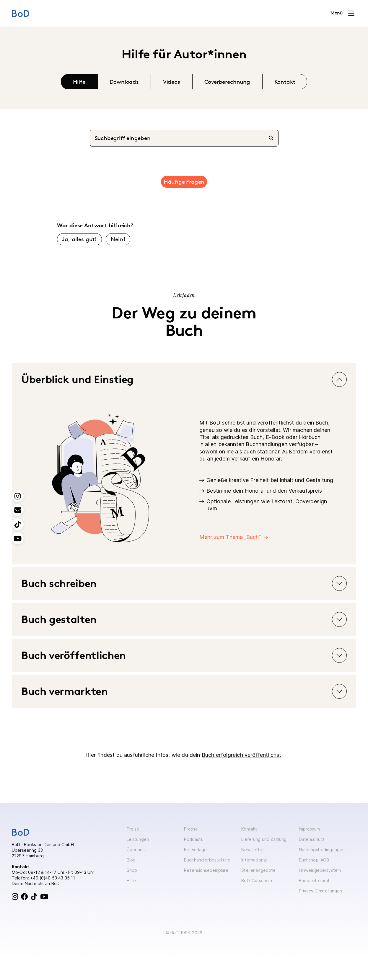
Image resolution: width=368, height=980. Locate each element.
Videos (172, 82)
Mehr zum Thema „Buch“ (230, 537)
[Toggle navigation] (342, 13)
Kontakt (285, 82)
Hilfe (79, 82)
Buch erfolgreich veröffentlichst (242, 755)
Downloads (124, 82)
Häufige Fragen (184, 182)
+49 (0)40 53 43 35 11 (53, 878)
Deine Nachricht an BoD (36, 883)
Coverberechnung (227, 82)
